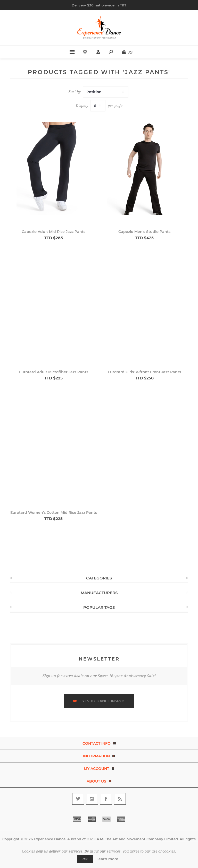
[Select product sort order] (106, 92)
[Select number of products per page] (98, 106)
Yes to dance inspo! (103, 701)
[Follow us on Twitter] (78, 799)
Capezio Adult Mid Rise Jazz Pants (53, 232)
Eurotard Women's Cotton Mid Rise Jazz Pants (54, 513)
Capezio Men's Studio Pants (144, 232)
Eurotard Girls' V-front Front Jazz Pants (144, 372)
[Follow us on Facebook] (106, 799)
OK (85, 859)
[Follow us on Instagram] (92, 799)
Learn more (107, 859)
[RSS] (120, 799)
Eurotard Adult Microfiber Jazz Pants (54, 372)
